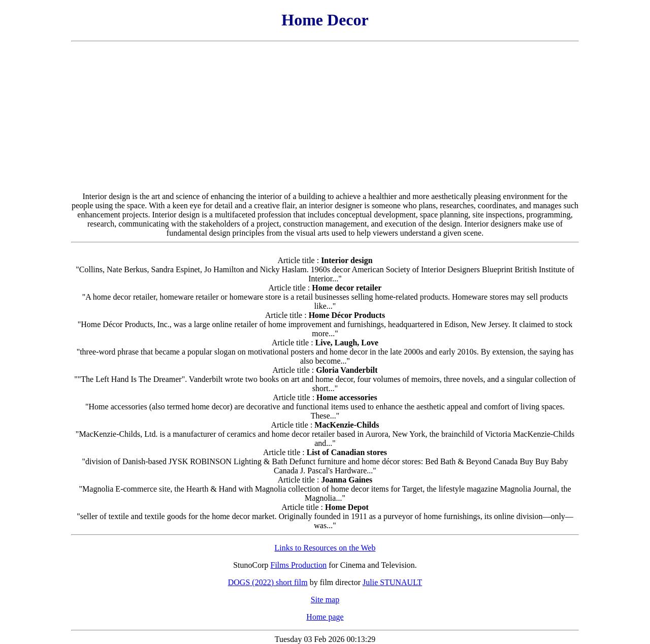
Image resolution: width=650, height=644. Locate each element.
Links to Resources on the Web (325, 548)
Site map (325, 600)
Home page (325, 617)
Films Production (299, 565)
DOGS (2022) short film (268, 582)
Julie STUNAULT (392, 582)
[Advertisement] (325, 117)
